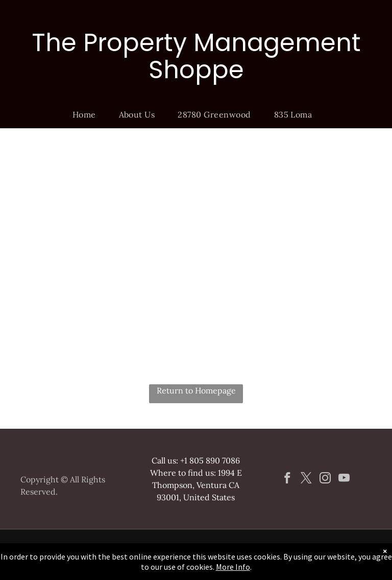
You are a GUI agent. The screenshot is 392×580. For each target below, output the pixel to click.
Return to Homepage (196, 390)
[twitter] (306, 479)
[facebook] (287, 479)
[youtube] (344, 479)
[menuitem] (88, 114)
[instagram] (325, 479)
